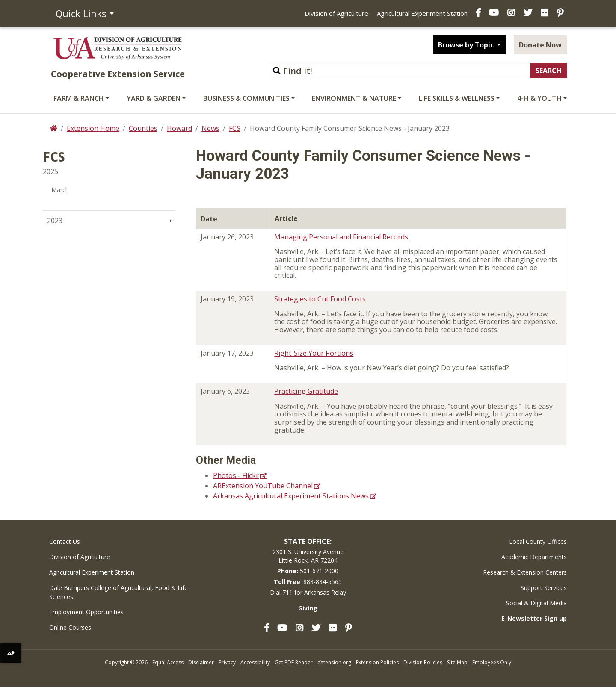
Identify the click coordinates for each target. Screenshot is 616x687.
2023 (55, 221)
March (60, 190)
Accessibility (255, 662)
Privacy (227, 662)
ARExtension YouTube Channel (263, 486)
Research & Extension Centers (525, 572)
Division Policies (423, 662)
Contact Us (65, 541)
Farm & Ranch (79, 98)
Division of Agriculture (336, 13)
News (210, 128)
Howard (179, 128)
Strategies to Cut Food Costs (320, 299)
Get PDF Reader (294, 662)
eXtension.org (334, 662)
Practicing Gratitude (306, 391)
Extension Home (93, 128)
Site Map (457, 662)
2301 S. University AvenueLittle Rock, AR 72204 (308, 556)
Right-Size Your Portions (314, 353)
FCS (235, 128)
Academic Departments (534, 557)
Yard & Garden (154, 98)
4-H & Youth (539, 98)
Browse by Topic (467, 45)
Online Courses (70, 627)
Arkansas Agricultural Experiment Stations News (291, 496)
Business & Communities (246, 98)
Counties (143, 128)
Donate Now (540, 45)
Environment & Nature (354, 98)
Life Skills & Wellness (457, 98)
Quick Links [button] (81, 13)
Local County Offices (538, 541)
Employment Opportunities (86, 612)
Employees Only (492, 662)
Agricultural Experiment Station (422, 13)
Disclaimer (201, 662)
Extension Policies (377, 662)
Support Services (544, 588)
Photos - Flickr (236, 475)
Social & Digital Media (536, 603)
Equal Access (168, 662)
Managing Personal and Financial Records (341, 237)
